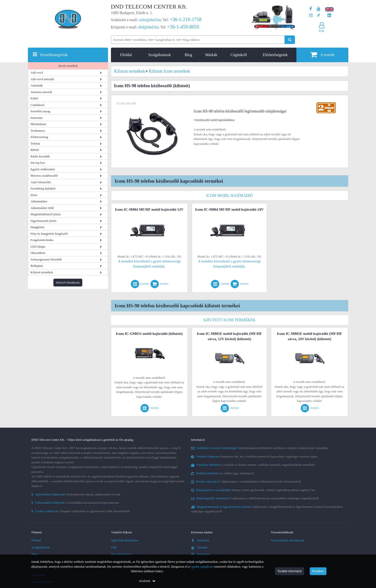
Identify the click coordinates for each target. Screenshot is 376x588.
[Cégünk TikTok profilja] (319, 15)
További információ (290, 571)
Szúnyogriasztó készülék (46, 259)
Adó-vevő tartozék (42, 79)
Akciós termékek (68, 66)
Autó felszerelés (41, 182)
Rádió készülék (40, 156)
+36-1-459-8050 (183, 27)
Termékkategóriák (54, 55)
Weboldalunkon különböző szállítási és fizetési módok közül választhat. (260, 448)
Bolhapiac (37, 266)
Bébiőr (35, 150)
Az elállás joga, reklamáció (222, 473)
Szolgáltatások (159, 55)
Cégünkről (239, 55)
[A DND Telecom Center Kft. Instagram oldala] (311, 15)
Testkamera (38, 131)
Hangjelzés (38, 227)
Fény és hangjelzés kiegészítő (49, 234)
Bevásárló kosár (121, 554)
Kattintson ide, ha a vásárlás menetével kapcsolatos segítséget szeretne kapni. (255, 456)
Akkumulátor (39, 201)
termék (322, 55)
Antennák (37, 85)
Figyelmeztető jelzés (44, 221)
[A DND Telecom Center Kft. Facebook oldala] (311, 9)
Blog (188, 55)
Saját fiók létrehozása (125, 540)
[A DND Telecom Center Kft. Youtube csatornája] (319, 9)
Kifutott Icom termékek (229, 320)
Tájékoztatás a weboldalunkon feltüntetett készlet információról (246, 481)
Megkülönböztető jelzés (46, 214)
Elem (34, 195)
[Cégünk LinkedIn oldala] (329, 15)
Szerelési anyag (40, 111)
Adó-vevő (37, 73)
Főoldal (126, 55)
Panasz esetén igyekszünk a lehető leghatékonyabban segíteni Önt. (253, 490)
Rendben (318, 571)
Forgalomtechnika (42, 240)
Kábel (34, 98)
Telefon (35, 143)
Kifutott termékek (42, 272)
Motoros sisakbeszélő (44, 176)
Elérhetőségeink (275, 55)
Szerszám (37, 118)
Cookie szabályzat (202, 566)
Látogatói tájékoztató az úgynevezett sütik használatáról (81, 511)
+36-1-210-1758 (186, 19)
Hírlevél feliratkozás (68, 283)
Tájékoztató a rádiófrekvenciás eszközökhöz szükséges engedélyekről (255, 498)
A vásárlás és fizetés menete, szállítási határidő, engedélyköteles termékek (253, 465)
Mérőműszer (39, 124)
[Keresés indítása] (290, 40)
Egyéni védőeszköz (43, 169)
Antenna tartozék (41, 92)
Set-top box (38, 163)
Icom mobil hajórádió (229, 195)
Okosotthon (38, 253)
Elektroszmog (39, 137)
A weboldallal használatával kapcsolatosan (75, 503)
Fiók (114, 547)
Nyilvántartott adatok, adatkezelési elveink (76, 494)
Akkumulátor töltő (42, 208)
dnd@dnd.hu (148, 27)
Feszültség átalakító (43, 188)
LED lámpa (38, 246)
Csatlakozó (38, 105)
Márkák (211, 55)
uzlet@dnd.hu (150, 20)
